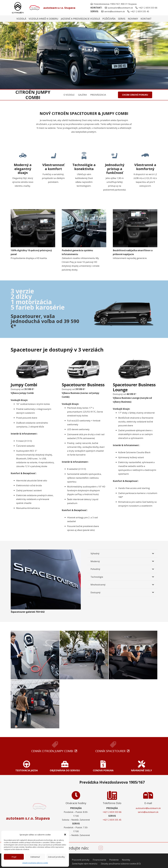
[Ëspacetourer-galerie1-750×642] (35, 704)
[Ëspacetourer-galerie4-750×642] (133, 655)
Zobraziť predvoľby (56, 857)
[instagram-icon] (101, 848)
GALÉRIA (82, 95)
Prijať (14, 857)
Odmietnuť (35, 857)
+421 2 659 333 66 (112, 812)
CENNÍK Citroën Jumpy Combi (52, 751)
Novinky (126, 860)
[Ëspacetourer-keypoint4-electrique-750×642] (35, 655)
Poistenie (114, 860)
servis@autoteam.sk (148, 812)
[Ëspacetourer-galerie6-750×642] (46, 551)
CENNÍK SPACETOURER (110, 751)
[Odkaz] (27, 767)
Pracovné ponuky (81, 860)
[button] (65, 835)
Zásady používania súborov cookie (35, 863)
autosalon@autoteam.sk (148, 808)
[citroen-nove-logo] (18, 8)
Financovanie (99, 860)
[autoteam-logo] (34, 8)
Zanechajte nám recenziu (85, 864)
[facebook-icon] (94, 848)
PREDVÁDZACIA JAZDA (102, 95)
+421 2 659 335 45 (112, 820)
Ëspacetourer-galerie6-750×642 (28, 612)
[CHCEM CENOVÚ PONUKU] (135, 95)
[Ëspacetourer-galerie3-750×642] (84, 655)
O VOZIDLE (69, 95)
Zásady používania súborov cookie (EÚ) (121, 864)
